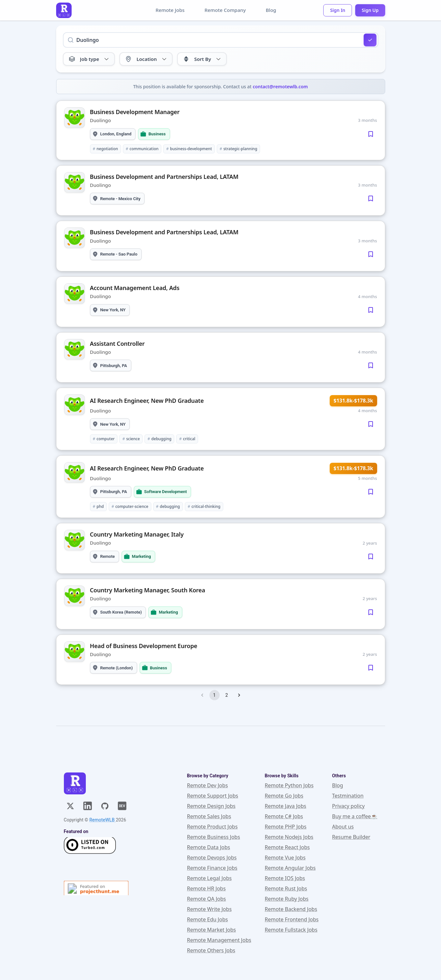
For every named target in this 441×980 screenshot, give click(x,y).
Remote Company (225, 10)
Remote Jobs (170, 10)
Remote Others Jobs (211, 950)
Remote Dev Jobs (208, 785)
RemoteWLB (103, 820)
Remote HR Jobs (206, 888)
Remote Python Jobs (289, 785)
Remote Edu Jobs (208, 919)
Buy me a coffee (355, 816)
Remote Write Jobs (210, 909)
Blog (271, 10)
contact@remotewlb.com (281, 87)
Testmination (348, 796)
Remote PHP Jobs (286, 827)
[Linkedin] (88, 806)
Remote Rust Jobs (286, 888)
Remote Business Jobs (214, 837)
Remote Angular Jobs (290, 868)
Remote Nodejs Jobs (289, 837)
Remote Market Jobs (212, 930)
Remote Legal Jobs (210, 878)
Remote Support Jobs (213, 796)
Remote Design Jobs (211, 806)
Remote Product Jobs (212, 827)
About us (343, 827)
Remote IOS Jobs (285, 878)
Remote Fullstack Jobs (291, 930)
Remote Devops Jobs (212, 858)
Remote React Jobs (287, 847)
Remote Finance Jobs (212, 868)
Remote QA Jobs (207, 899)
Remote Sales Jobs (209, 816)
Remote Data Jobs (209, 847)
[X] (70, 806)
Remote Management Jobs (219, 940)
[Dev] (122, 806)
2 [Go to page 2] (227, 695)
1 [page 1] (215, 695)
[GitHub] (105, 806)
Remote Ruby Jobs (286, 899)
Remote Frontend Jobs (291, 919)
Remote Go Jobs (284, 796)
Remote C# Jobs (284, 816)
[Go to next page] (239, 695)
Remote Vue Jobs (285, 858)
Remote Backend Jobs (291, 909)
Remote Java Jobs (285, 806)
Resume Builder (351, 837)
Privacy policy (348, 806)
